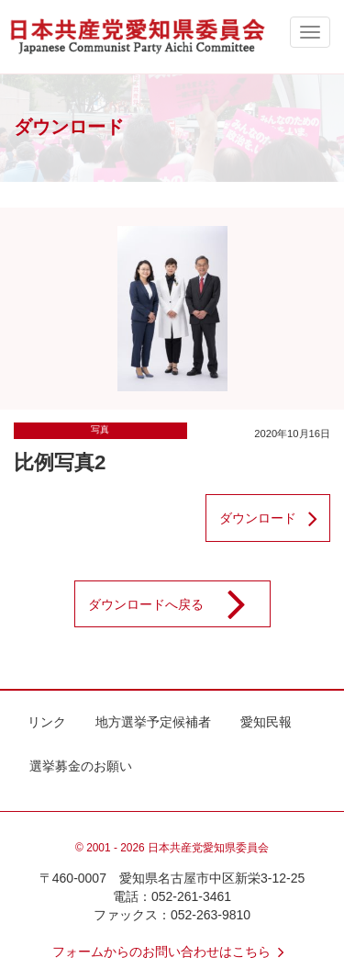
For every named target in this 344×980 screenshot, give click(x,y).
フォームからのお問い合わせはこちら (172, 952)
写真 (100, 429)
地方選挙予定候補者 (153, 722)
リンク (47, 722)
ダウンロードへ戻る (179, 604)
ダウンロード (274, 518)
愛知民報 (266, 722)
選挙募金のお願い (81, 766)
